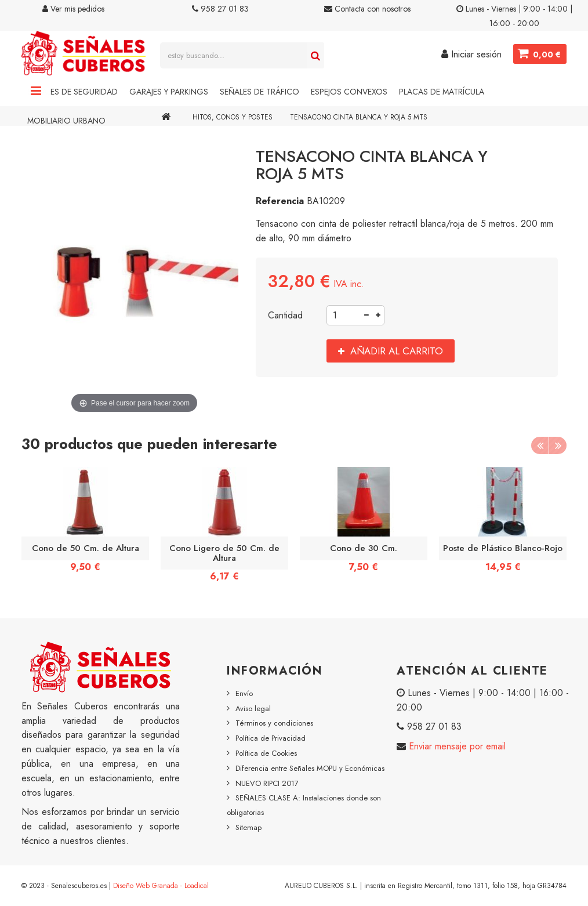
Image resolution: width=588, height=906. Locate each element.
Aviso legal (253, 709)
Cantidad (285, 315)
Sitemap (248, 827)
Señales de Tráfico (259, 92)
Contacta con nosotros (367, 9)
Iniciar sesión (471, 54)
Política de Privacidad (271, 738)
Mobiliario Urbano (66, 121)
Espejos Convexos (349, 92)
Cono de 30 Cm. (364, 548)
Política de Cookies (266, 753)
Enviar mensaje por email (456, 746)
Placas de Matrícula (442, 92)
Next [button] (558, 445)
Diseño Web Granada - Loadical (161, 886)
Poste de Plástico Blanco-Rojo (503, 548)
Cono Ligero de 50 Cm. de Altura (224, 553)
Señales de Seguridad (72, 92)
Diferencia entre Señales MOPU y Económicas (310, 768)
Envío (244, 693)
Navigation (36, 92)
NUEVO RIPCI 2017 (267, 783)
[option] (85, 523)
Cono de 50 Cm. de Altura (86, 548)
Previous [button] (540, 445)
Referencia (280, 201)
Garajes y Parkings (169, 92)
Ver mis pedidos (73, 9)
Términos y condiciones (274, 723)
